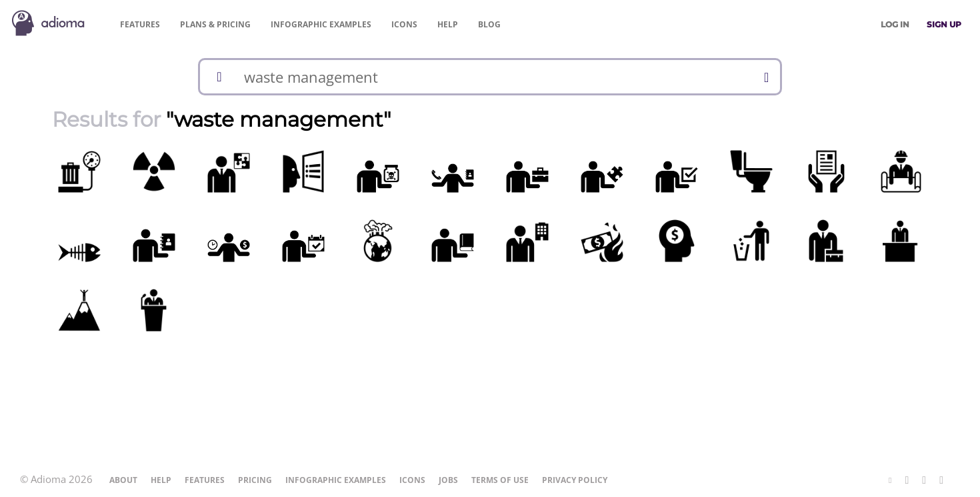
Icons (404, 24)
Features (140, 24)
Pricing (215, 24)
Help (448, 24)
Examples (321, 24)
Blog (489, 24)
